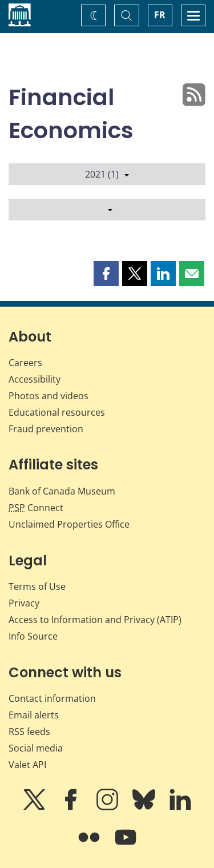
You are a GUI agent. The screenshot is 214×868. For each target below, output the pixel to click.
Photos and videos (49, 396)
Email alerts (34, 715)
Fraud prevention (46, 429)
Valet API (27, 765)
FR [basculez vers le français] (160, 15)
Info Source (33, 636)
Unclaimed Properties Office (69, 524)
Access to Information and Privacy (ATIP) (95, 620)
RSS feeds (29, 732)
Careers (25, 363)
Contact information (52, 698)
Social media (36, 748)
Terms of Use (37, 586)
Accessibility (35, 379)
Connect (36, 508)
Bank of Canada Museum (62, 491)
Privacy (24, 603)
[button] (106, 274)
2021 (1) (107, 174)
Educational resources (57, 412)
